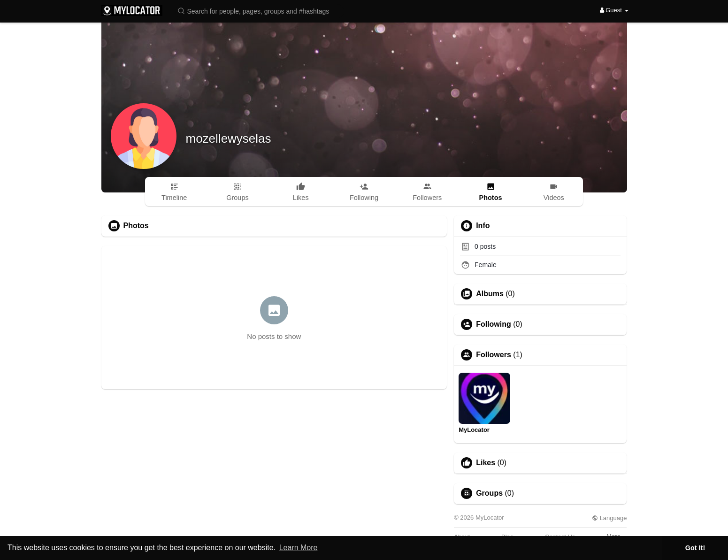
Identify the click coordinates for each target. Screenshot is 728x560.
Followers (494, 355)
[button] (260, 11)
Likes (486, 463)
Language (609, 518)
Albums (490, 294)
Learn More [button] (299, 548)
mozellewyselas (229, 138)
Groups (489, 493)
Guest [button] (614, 10)
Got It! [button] (695, 548)
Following (494, 324)
